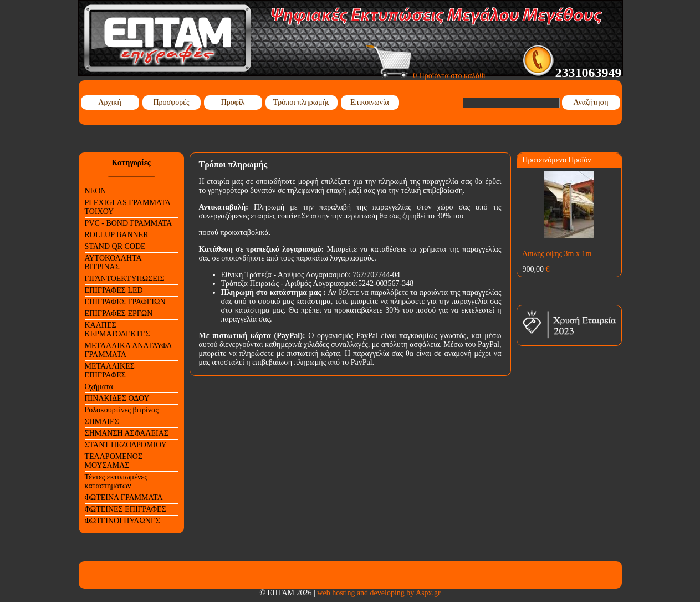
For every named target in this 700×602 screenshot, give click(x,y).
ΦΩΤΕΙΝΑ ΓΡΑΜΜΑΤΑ (124, 498)
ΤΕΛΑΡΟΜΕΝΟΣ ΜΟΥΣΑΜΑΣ (114, 461)
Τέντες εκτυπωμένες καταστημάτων (116, 481)
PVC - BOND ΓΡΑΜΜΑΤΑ (129, 223)
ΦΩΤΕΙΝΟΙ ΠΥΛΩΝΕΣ (122, 521)
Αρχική (109, 102)
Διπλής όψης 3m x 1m (557, 254)
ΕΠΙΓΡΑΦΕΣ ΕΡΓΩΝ (119, 313)
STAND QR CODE (115, 246)
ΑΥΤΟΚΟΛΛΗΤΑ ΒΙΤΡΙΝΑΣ (113, 262)
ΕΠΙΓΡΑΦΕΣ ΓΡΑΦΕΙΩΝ (125, 302)
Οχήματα (99, 387)
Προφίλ (233, 102)
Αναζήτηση (591, 102)
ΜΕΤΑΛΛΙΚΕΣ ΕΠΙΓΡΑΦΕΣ (110, 371)
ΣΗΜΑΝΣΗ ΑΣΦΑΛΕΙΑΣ (127, 433)
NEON (96, 191)
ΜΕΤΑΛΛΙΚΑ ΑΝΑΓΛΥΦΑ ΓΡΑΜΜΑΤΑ (129, 350)
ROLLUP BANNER (117, 235)
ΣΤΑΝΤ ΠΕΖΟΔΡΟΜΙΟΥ (126, 445)
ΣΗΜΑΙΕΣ (102, 422)
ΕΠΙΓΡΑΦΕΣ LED (114, 290)
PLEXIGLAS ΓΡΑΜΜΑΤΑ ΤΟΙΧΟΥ (128, 207)
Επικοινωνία (370, 102)
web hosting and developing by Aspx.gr (379, 593)
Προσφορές (171, 102)
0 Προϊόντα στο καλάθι (426, 76)
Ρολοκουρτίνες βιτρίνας (122, 410)
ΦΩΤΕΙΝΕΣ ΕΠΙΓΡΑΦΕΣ (126, 509)
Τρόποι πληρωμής (302, 102)
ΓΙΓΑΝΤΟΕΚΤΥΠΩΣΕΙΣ (125, 279)
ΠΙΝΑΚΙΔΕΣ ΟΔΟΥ (117, 398)
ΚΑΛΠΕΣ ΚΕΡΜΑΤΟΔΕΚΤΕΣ (117, 330)
